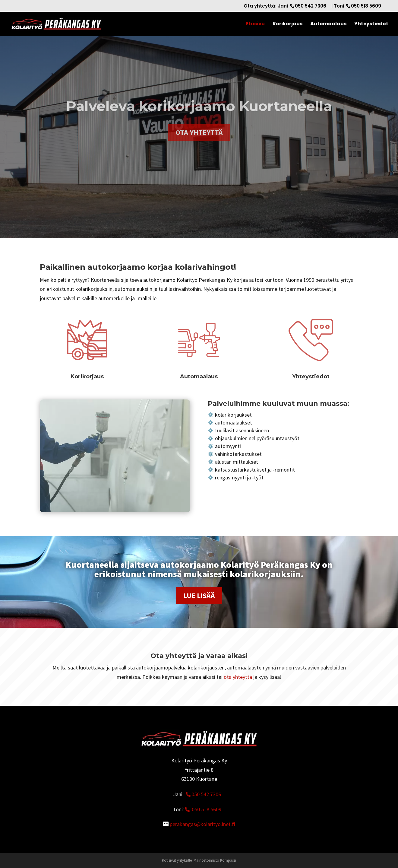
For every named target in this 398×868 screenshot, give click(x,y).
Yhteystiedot (371, 24)
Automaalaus (328, 24)
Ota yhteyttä (199, 145)
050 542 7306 (311, 6)
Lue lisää (199, 595)
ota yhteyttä (238, 677)
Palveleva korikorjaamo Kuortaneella (199, 118)
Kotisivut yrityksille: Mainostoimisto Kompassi (199, 860)
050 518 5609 (366, 6)
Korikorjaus (287, 24)
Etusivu (255, 24)
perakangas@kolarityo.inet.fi (202, 824)
